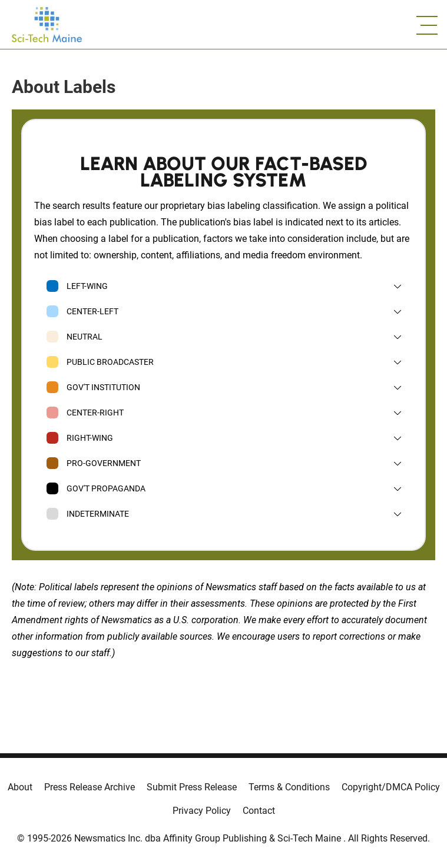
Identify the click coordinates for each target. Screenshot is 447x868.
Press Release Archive (90, 787)
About (20, 787)
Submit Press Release (192, 787)
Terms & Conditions (289, 787)
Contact (259, 811)
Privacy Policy (202, 811)
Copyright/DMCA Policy (391, 787)
